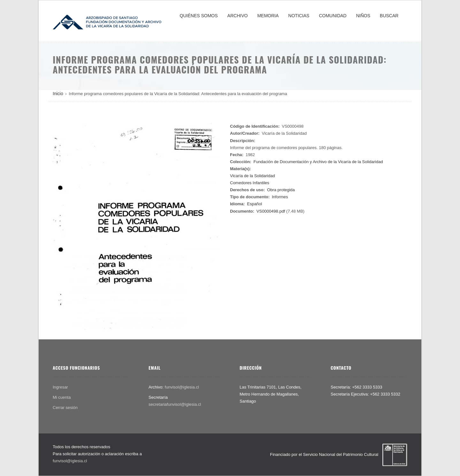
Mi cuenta (62, 397)
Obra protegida (281, 190)
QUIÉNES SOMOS (199, 16)
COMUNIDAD (333, 16)
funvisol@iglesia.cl (182, 387)
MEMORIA (268, 16)
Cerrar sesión (65, 408)
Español (254, 204)
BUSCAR (389, 16)
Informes (280, 197)
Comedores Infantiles (250, 183)
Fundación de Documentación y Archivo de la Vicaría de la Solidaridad (318, 162)
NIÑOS (363, 16)
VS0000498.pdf (271, 211)
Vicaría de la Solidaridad (253, 176)
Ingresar (60, 387)
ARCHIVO (238, 16)
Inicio (58, 94)
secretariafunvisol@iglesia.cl (175, 404)
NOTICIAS (299, 16)
